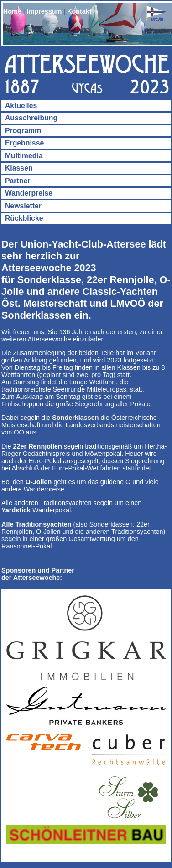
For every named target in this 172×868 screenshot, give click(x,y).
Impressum (44, 11)
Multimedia (24, 156)
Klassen (19, 168)
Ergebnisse (24, 143)
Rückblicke (24, 218)
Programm (23, 131)
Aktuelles (21, 106)
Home (12, 11)
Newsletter (23, 206)
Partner (18, 181)
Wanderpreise (29, 193)
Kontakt (79, 11)
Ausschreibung (31, 118)
